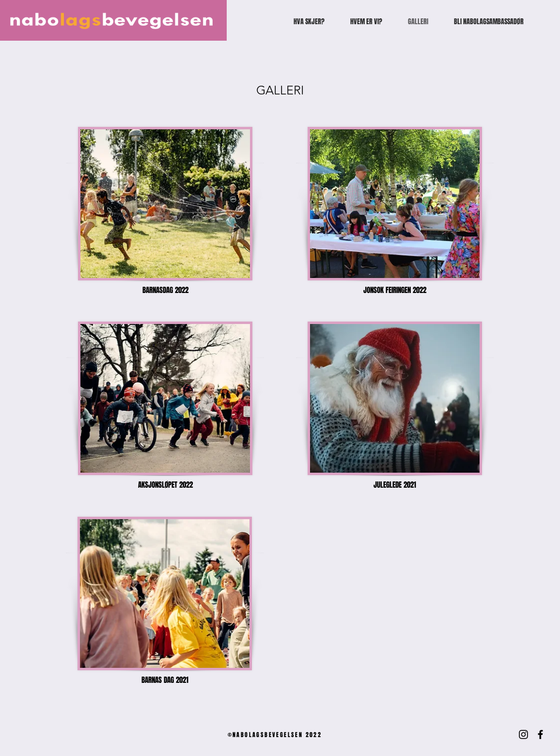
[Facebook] (540, 734)
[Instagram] (523, 734)
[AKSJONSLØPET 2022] (165, 485)
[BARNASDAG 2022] (165, 290)
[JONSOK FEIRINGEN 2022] (395, 290)
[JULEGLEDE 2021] (395, 485)
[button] (165, 680)
